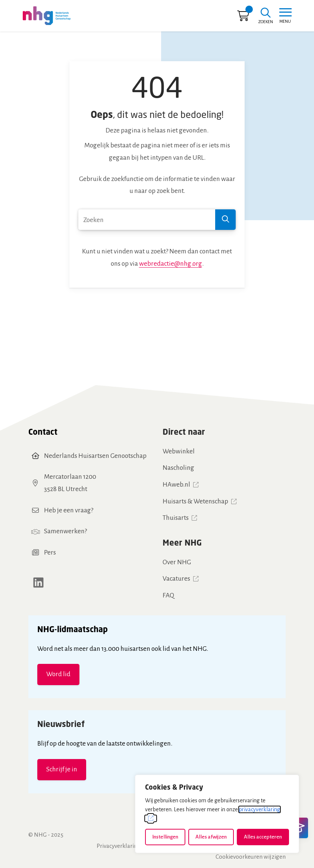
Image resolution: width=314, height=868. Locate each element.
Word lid (58, 674)
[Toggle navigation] (285, 16)
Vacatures (176, 579)
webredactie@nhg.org (171, 264)
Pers (50, 552)
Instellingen (165, 837)
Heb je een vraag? (69, 510)
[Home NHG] (47, 16)
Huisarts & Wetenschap (195, 501)
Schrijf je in (62, 769)
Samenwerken (64, 531)
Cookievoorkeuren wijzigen (251, 857)
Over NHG (177, 562)
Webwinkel (179, 451)
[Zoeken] (266, 17)
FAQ (168, 595)
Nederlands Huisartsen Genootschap (95, 456)
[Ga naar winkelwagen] (243, 18)
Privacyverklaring (119, 846)
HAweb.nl (176, 485)
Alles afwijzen (211, 837)
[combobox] (157, 220)
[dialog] (217, 814)
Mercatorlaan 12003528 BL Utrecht (70, 483)
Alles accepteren (263, 837)
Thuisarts (176, 518)
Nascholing (178, 468)
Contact (43, 432)
